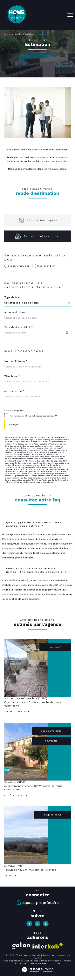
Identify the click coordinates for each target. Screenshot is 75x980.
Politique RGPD (39, 843)
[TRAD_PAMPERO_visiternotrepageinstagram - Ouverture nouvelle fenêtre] (37, 804)
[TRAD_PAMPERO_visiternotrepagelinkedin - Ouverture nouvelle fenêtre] (46, 804)
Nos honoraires (13, 841)
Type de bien (12, 297)
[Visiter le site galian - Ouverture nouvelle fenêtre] (21, 826)
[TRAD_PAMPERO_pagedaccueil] (17, 23)
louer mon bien (46, 266)
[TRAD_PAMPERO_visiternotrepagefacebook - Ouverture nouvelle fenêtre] (29, 804)
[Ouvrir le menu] (70, 15)
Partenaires (21, 843)
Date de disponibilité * (18, 327)
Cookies (56, 843)
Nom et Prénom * (16, 361)
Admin (67, 841)
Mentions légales (51, 841)
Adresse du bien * (16, 312)
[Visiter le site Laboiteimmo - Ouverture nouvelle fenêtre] (37, 851)
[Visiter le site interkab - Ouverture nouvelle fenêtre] (48, 826)
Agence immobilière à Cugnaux (19, 34)
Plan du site (31, 841)
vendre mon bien (20, 266)
